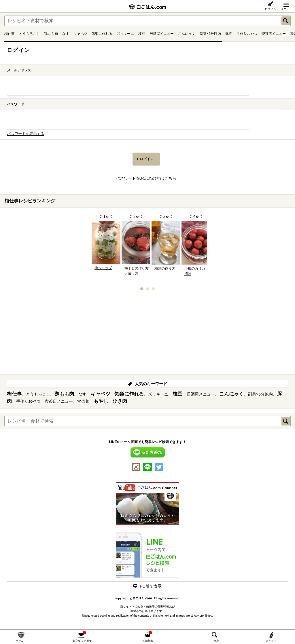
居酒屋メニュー (162, 34)
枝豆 (142, 34)
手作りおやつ (247, 34)
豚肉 (229, 34)
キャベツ (80, 34)
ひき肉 (120, 401)
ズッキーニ (125, 34)
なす (66, 34)
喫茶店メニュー (274, 34)
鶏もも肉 (51, 34)
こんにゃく (187, 34)
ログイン (271, 9)
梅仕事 (10, 34)
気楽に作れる (102, 34)
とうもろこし (29, 34)
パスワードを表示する (26, 134)
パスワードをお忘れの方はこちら (146, 178)
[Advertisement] (147, 334)
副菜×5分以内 (210, 34)
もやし (101, 401)
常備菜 (83, 401)
